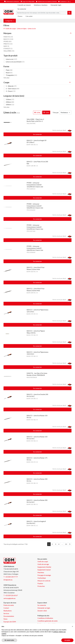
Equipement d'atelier (44, 567)
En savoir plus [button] (9, 640)
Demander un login (44, 608)
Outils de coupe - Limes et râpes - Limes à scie (20, 28)
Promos (20, 16)
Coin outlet (29, 16)
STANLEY (8, 48)
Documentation (9, 616)
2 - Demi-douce (13, 89)
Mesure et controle (44, 581)
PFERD (7, 41)
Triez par (56, 112)
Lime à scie (11, 59)
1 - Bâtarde (11, 86)
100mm (10, 104)
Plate (9, 70)
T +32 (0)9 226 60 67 (11, 595)
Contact (6, 608)
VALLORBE (9, 51)
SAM (6, 46)
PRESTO (8, 44)
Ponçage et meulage (44, 575)
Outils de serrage (43, 564)
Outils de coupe (43, 561)
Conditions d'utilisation (45, 618)
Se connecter (37, 134)
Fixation (40, 583)
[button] (10, 21)
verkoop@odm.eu (9, 598)
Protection (41, 586)
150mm (10, 99)
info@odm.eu (8, 580)
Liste (46, 112)
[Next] (70, 544)
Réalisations (8, 611)
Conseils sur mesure (24, 5)
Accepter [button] (67, 640)
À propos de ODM (10, 622)
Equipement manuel (44, 570)
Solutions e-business (41, 5)
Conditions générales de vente (48, 621)
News (5, 619)
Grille (37, 112)
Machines (41, 572)
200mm (10, 102)
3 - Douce (11, 91)
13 (66, 544)
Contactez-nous (65, 2)
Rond (9, 73)
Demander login (56, 5)
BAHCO (8, 39)
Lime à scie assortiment (15, 62)
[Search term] (42, 13)
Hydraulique (42, 578)
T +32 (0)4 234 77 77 (11, 577)
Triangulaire (11, 75)
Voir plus (6, 78)
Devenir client (42, 611)
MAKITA (8, 37)
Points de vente (9, 605)
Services (6, 613)
